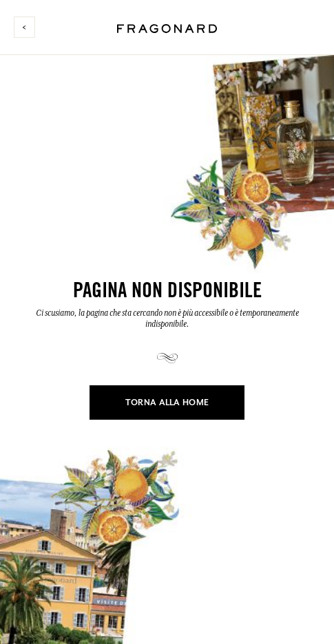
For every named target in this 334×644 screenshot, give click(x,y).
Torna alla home (167, 402)
